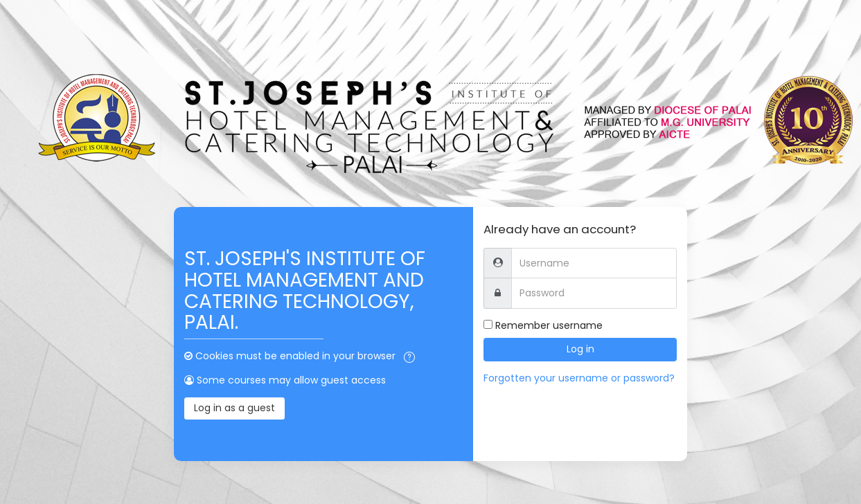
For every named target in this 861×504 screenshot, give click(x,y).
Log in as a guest (234, 408)
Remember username (549, 325)
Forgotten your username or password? (579, 378)
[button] (409, 357)
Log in (580, 349)
